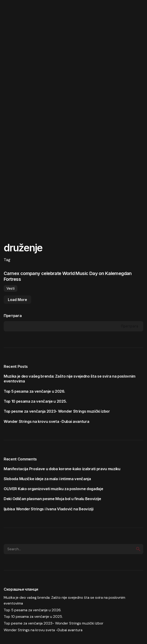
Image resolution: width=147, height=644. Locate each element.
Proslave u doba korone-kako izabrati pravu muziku (75, 469)
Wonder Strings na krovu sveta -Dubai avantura (46, 421)
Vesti (11, 288)
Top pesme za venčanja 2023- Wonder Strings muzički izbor (57, 411)
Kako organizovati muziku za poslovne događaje (60, 489)
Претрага (13, 316)
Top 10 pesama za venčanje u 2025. (35, 401)
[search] (138, 549)
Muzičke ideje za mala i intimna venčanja (55, 479)
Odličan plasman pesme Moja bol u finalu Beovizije (57, 499)
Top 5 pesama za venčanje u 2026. (34, 391)
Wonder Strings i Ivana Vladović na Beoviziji (55, 509)
